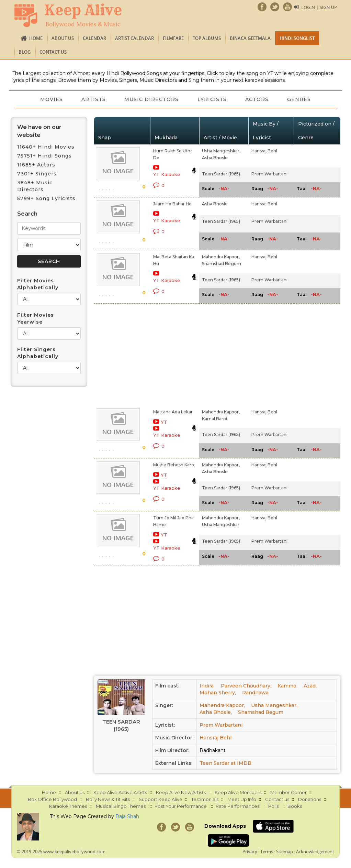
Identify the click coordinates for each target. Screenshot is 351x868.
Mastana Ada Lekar (173, 412)
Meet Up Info (242, 799)
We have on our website (39, 131)
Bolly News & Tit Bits (108, 799)
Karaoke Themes (68, 806)
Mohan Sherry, (218, 693)
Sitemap (285, 851)
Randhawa (255, 693)
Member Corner (288, 792)
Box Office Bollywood (52, 799)
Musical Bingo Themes (121, 806)
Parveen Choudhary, (246, 686)
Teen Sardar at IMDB (225, 763)
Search (27, 214)
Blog (25, 52)
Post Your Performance (181, 806)
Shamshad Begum (222, 264)
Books (295, 806)
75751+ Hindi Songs (44, 156)
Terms (267, 851)
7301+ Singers (37, 174)
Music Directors (151, 99)
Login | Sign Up (319, 7)
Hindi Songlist (297, 38)
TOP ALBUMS (207, 38)
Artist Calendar (134, 38)
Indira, (207, 686)
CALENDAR (94, 38)
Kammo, (287, 686)
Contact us (53, 52)
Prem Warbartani (269, 174)
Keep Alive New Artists (181, 792)
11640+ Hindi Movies (46, 147)
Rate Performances (237, 806)
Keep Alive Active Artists (120, 792)
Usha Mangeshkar (221, 525)
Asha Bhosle (215, 158)
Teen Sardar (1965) (221, 174)
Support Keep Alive (161, 799)
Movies (50, 99)
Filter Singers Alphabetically (38, 353)
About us (63, 38)
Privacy (250, 851)
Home (36, 38)
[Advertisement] (168, 355)
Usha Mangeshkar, (221, 151)
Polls (273, 806)
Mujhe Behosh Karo (174, 465)
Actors (258, 99)
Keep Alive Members (238, 792)
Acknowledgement (315, 851)
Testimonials (205, 799)
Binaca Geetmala (250, 38)
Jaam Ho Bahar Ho (172, 204)
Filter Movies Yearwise (36, 318)
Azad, (310, 686)
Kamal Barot (215, 419)
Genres (301, 99)
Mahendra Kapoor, (221, 257)
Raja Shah (127, 816)
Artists (93, 99)
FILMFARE (173, 38)
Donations (310, 799)
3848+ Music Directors (35, 186)
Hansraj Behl (264, 151)
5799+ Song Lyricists (46, 198)
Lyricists (212, 99)
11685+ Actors (36, 165)
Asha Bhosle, (216, 712)
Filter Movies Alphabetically (38, 284)
